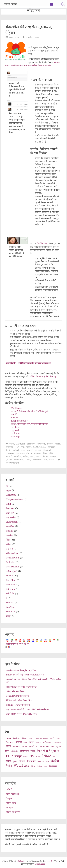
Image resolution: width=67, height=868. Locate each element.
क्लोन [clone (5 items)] (19, 742)
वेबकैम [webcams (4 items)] (9, 766)
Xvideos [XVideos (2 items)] (39, 766)
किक (45, 453)
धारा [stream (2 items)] (54, 757)
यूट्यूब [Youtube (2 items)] (45, 766)
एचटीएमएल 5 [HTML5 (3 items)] (48, 742)
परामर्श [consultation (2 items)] (25, 743)
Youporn (10, 612)
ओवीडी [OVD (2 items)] (52, 747)
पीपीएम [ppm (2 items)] (25, 757)
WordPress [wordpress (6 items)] (21, 765)
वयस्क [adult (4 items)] (9, 738)
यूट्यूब (8, 616)
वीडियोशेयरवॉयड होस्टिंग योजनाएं (43, 377)
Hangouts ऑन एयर (15, 499)
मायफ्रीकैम (41, 444)
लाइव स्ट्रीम (10, 513)
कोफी (51, 453)
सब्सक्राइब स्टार (37, 460)
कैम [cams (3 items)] (7, 742)
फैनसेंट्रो (9, 450)
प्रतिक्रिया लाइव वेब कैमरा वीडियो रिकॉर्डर (22, 687)
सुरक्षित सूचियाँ (11, 571)
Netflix (9, 531)
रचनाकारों (52, 447)
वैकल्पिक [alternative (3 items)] (16, 739)
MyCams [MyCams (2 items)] (24, 747)
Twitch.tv (11, 585)
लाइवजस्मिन (31, 444)
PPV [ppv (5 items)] (32, 756)
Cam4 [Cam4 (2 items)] (58, 739)
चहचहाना (10, 807)
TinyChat (11, 580)
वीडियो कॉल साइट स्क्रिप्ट (15, 691)
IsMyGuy (10, 453)
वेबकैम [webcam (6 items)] (55, 761)
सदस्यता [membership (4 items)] (16, 746)
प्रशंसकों (16, 450)
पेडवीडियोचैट (42, 244)
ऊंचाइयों (30, 450)
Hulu (8, 504)
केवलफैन (50, 444)
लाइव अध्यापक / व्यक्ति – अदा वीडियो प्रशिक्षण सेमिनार (28, 709)
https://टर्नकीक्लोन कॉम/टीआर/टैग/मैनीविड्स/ (29, 411)
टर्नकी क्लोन (10, 4)
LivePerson (12, 522)
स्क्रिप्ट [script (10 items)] (47, 756)
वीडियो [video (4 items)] (22, 761)
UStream (10, 589)
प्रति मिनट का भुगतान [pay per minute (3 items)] (27, 751)
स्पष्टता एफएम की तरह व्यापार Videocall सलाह (25, 675)
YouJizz (10, 603)
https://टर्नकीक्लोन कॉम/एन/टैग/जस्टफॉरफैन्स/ (29, 424)
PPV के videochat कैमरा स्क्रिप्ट (19, 700)
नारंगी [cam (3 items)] (52, 739)
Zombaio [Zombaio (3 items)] (53, 766)
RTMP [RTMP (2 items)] (38, 757)
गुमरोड (23, 450)
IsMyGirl (47, 450)
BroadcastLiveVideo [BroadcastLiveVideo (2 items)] (42, 739)
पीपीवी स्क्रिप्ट (11, 803)
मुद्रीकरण (9, 460)
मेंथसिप (46, 457)
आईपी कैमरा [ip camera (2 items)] (58, 743)
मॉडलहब (53, 457)
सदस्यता (38, 457)
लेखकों (28, 447)
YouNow (10, 607)
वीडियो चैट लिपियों (13, 812)
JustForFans (36, 453)
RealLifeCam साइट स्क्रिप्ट (17, 696)
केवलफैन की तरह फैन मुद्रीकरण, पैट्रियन (21, 670)
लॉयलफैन (17, 457)
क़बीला (51, 460)
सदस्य (32, 457)
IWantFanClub (22, 453)
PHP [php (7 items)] (9, 756)
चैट (7, 486)
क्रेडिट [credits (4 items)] (31, 742)
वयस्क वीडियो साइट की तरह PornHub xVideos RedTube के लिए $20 (33, 681)
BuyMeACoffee (39, 447)
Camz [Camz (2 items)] (12, 743)
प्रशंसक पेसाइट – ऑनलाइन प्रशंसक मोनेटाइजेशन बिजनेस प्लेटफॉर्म (32, 64)
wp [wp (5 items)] (33, 766)
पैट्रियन (57, 444)
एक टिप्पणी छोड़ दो (12, 463)
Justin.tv (10, 508)
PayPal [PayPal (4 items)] (15, 751)
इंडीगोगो (38, 450)
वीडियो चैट (10, 447)
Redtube (10, 562)
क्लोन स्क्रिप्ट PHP (13, 794)
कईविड (25, 457)
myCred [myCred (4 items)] (34, 746)
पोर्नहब (9, 544)
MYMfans (19, 460)
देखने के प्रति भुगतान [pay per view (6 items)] (48, 751)
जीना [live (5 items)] (8, 746)
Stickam (10, 576)
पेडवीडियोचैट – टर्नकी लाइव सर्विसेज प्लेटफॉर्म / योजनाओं (28, 363)
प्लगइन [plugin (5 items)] (18, 756)
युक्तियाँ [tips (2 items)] (15, 762)
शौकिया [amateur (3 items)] (24, 739)
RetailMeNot (12, 567)
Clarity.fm (20, 444)
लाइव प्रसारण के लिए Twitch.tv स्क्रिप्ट (22, 714)
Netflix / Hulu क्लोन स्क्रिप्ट (18, 705)
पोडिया (27, 460)
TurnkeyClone (32, 37)
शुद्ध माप (9, 549)
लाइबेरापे (9, 457)
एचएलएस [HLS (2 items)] (38, 743)
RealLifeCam (12, 558)
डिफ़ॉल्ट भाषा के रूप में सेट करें (18, 644)
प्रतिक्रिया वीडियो (12, 553)
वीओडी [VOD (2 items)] (48, 762)
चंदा (45, 460)
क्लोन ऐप (10, 789)
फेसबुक (9, 798)
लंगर (22, 447)
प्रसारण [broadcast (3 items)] (31, 739)
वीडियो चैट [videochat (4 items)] (31, 761)
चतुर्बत (11, 444)
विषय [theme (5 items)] (9, 761)
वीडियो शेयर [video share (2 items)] (41, 762)
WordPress (16, 408)
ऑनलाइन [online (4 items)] (44, 746)
